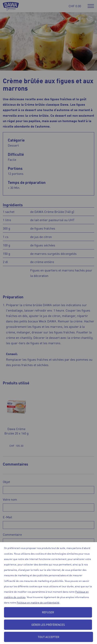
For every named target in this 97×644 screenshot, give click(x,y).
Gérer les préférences (48, 625)
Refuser (48, 612)
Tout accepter (48, 637)
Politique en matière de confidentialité (38, 602)
